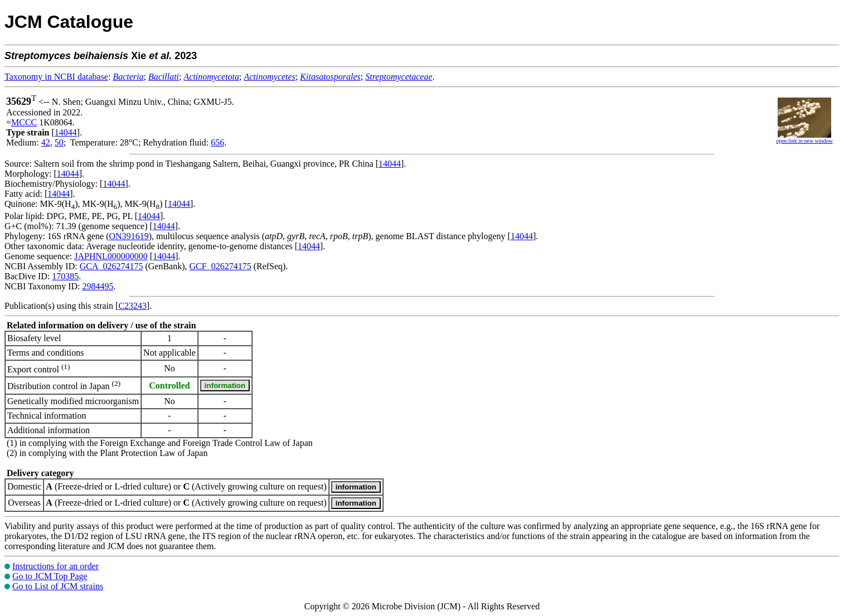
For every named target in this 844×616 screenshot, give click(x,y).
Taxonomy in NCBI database (56, 77)
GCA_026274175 (111, 266)
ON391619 (129, 236)
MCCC (24, 122)
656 (217, 142)
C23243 (132, 306)
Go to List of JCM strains (58, 586)
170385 (65, 276)
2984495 (98, 286)
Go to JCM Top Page (50, 576)
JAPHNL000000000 (111, 256)
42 (46, 142)
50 (59, 142)
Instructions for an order (55, 566)
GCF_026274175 (220, 266)
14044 (66, 132)
